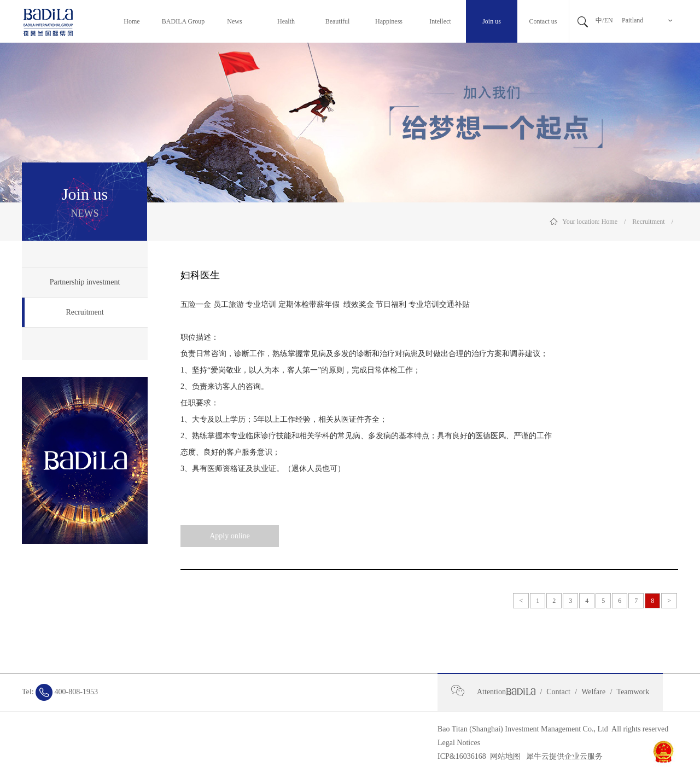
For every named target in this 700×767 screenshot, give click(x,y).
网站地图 (503, 756)
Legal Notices (459, 743)
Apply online (230, 536)
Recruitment (648, 222)
